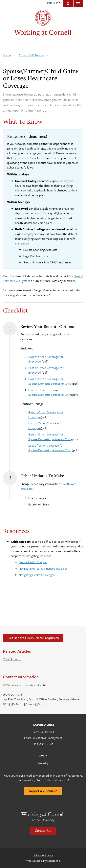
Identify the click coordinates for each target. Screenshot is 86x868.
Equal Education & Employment (43, 738)
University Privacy (43, 855)
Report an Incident (43, 791)
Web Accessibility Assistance (43, 861)
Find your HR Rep (43, 744)
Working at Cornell (43, 32)
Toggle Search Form (68, 4)
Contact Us (43, 831)
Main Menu (78, 4)
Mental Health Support (33, 562)
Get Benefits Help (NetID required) (33, 638)
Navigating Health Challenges (37, 575)
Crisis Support (12, 659)
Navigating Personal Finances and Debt (43, 568)
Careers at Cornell (43, 732)
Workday (43, 763)
